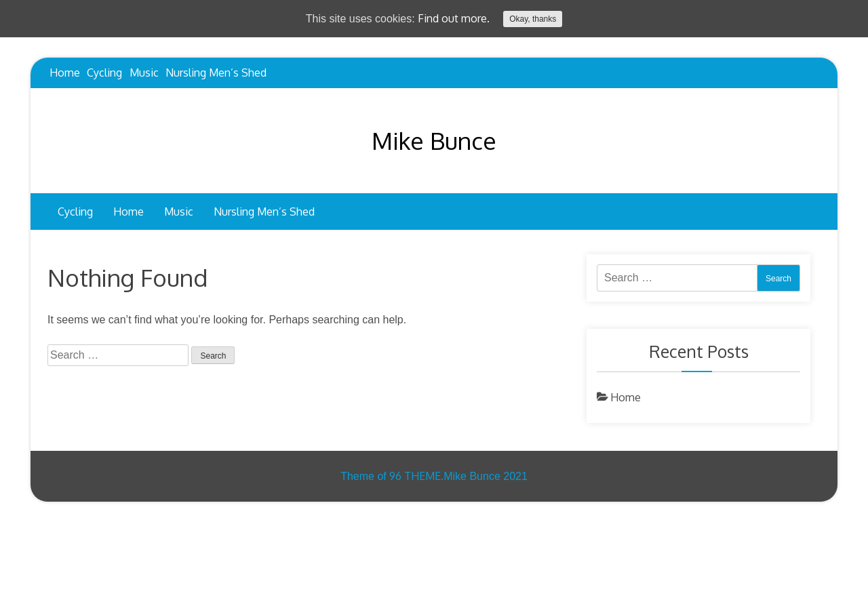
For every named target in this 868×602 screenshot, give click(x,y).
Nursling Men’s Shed (216, 73)
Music (144, 73)
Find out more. (454, 18)
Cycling (104, 73)
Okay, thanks (533, 19)
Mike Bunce (434, 140)
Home (65, 73)
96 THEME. (416, 476)
